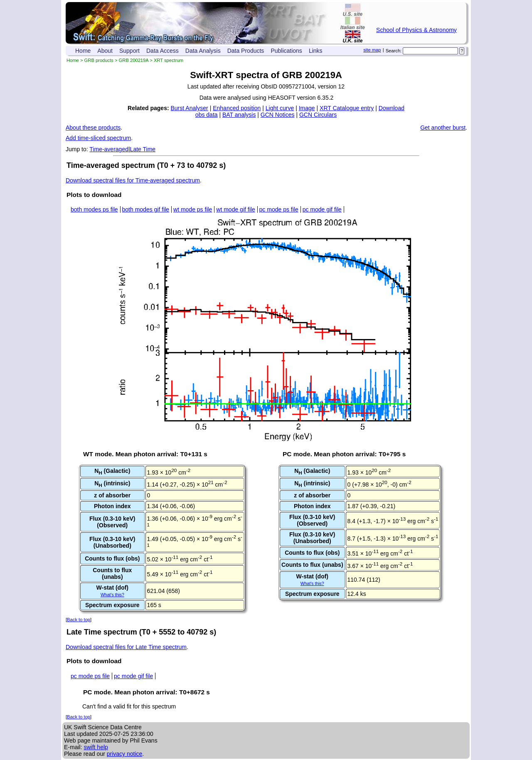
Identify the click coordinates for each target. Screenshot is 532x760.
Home (83, 51)
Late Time (143, 149)
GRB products (99, 60)
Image (307, 108)
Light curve (280, 108)
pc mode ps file (279, 209)
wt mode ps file (193, 209)
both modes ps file (94, 209)
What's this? (112, 595)
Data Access (163, 51)
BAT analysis (239, 115)
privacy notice (125, 754)
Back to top (79, 620)
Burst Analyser (190, 108)
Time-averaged (109, 149)
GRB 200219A (134, 60)
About (105, 51)
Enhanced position (237, 108)
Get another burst (443, 128)
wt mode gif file (235, 209)
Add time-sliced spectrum (98, 138)
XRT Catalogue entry (347, 108)
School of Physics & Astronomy (416, 30)
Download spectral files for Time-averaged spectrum (133, 180)
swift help (96, 747)
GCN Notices (278, 115)
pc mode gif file (322, 209)
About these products (93, 128)
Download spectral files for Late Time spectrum (126, 647)
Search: (394, 51)
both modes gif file (146, 209)
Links (316, 51)
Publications (286, 51)
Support (129, 51)
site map (372, 50)
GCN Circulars (318, 115)
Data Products (246, 51)
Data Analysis (203, 51)
